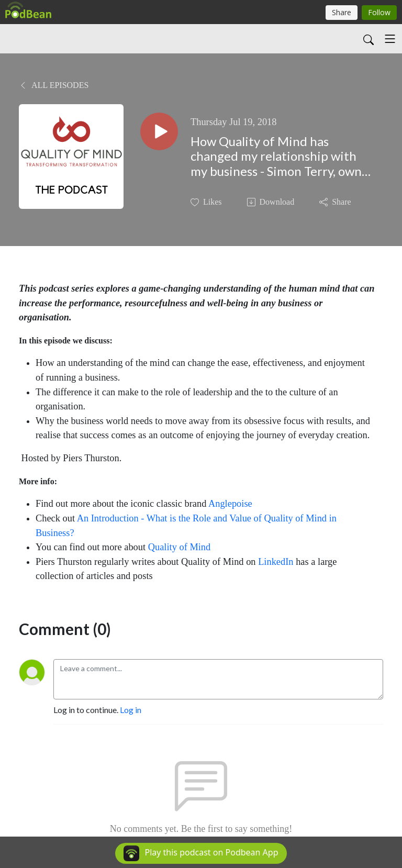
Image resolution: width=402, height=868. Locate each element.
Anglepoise (230, 504)
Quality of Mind (181, 547)
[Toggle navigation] (390, 39)
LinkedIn (276, 562)
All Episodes (54, 85)
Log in (131, 710)
